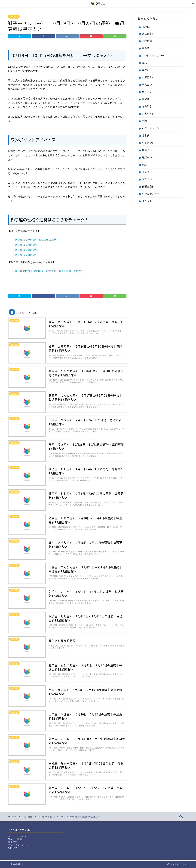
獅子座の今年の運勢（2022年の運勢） (37, 240)
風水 (144, 63)
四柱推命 (147, 41)
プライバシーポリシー (20, 845)
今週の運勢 (14, 17)
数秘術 (146, 99)
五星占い (147, 179)
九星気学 (147, 106)
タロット (147, 201)
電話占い (147, 157)
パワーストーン (151, 128)
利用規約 (13, 842)
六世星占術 (148, 114)
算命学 (146, 48)
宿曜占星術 (148, 186)
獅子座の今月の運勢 (26, 245)
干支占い (147, 85)
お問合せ (13, 848)
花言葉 (146, 136)
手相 (144, 121)
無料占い (147, 150)
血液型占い (148, 77)
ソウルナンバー (151, 194)
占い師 (146, 172)
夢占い (146, 70)
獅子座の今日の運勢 (26, 255)
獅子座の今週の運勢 (26, 250)
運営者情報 (15, 864)
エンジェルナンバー (153, 55)
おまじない (148, 143)
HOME (146, 27)
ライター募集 (15, 839)
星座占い (147, 92)
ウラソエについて (17, 836)
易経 (144, 165)
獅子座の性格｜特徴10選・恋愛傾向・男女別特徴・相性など (49, 271)
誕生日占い (148, 34)
